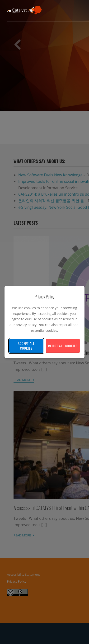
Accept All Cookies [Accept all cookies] (26, 346)
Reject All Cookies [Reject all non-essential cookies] (63, 346)
